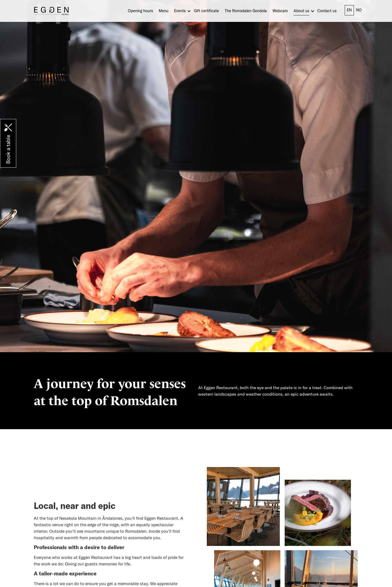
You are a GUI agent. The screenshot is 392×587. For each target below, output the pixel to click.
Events (180, 11)
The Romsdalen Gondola (246, 11)
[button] (184, 12)
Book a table (8, 149)
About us (301, 11)
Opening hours (140, 11)
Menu (164, 11)
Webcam (280, 11)
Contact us (327, 11)
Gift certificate (206, 11)
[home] (51, 11)
